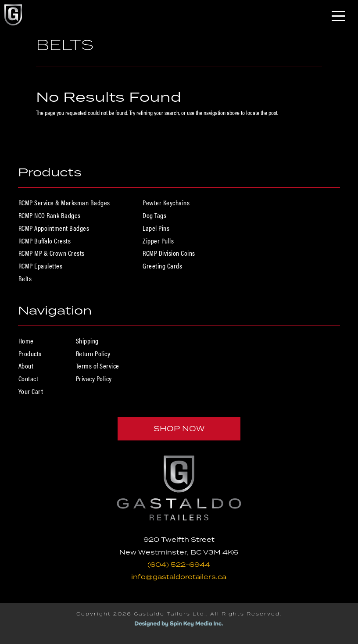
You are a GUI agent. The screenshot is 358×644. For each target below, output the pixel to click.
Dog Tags (154, 215)
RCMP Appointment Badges (54, 228)
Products (30, 353)
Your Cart (31, 391)
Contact (29, 378)
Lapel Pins (156, 228)
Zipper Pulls (158, 241)
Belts (25, 278)
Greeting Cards (162, 266)
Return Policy (93, 353)
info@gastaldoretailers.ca (179, 577)
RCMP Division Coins (169, 253)
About (26, 366)
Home (26, 341)
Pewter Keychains (166, 202)
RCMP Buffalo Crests (45, 241)
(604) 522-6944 (179, 564)
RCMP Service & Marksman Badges (64, 202)
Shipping (87, 341)
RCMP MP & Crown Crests (52, 253)
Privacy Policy (94, 378)
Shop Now (179, 429)
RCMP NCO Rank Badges (50, 215)
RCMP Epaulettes (41, 266)
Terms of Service (98, 366)
